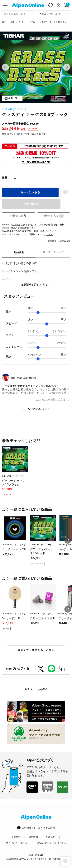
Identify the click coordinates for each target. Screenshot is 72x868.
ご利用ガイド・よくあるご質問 (38, 828)
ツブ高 (32, 22)
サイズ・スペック (53, 252)
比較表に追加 (18, 216)
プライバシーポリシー (18, 843)
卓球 (12, 22)
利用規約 (50, 837)
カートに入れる (30, 192)
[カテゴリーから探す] (54, 14)
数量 (5, 178)
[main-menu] (5, 5)
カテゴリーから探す (36, 689)
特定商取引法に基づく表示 (52, 843)
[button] (5, 67)
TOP (4, 22)
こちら (33, 228)
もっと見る (34, 409)
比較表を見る (53, 216)
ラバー (22, 22)
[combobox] (19, 14)
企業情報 (16, 837)
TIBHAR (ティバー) (14, 109)
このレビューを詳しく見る (50, 400)
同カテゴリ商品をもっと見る (36, 650)
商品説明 (19, 252)
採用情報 (33, 837)
